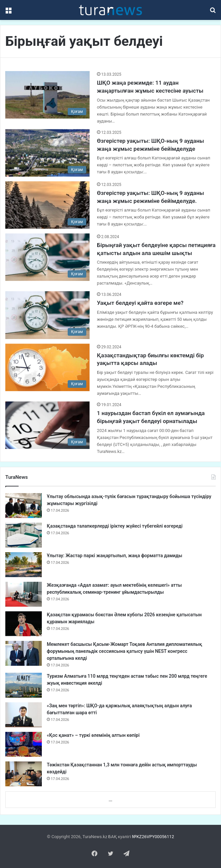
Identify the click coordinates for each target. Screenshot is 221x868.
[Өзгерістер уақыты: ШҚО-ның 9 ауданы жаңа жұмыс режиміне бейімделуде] (47, 153)
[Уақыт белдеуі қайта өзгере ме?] (47, 315)
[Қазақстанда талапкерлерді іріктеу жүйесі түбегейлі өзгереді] (24, 535)
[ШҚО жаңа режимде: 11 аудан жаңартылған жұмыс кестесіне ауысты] (47, 95)
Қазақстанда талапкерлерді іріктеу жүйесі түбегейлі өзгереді (115, 526)
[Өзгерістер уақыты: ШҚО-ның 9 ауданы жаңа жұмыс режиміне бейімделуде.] (47, 205)
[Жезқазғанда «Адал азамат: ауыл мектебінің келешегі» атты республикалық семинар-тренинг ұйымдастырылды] (24, 594)
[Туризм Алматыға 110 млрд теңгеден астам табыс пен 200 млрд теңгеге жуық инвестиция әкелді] (24, 685)
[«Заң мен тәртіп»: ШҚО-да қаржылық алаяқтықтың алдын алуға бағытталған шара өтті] (24, 715)
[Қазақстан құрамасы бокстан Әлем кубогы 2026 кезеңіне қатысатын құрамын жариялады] (24, 624)
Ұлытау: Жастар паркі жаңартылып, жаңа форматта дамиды (114, 556)
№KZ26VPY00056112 (153, 837)
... (110, 800)
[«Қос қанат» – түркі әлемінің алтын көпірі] (24, 744)
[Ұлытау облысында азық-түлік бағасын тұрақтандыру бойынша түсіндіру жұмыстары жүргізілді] (24, 506)
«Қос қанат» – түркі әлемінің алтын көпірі (93, 735)
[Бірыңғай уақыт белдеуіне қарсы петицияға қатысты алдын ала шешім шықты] (47, 257)
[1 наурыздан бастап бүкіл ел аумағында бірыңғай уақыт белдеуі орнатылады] (47, 425)
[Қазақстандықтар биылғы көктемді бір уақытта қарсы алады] (47, 367)
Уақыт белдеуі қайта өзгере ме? (140, 303)
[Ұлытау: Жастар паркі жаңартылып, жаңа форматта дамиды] (24, 565)
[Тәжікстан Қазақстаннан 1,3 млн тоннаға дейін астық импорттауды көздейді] (24, 774)
